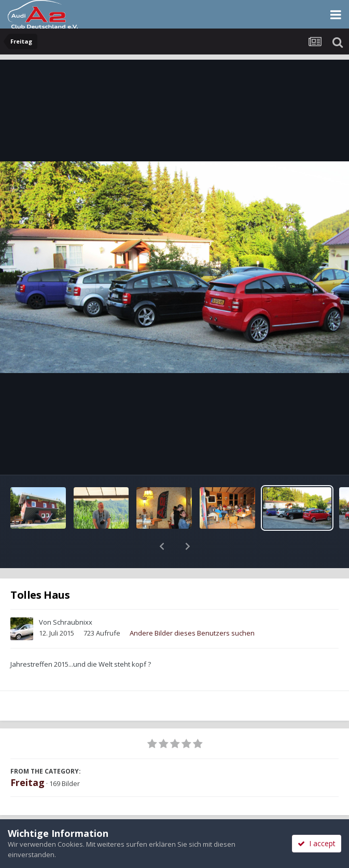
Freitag (27, 755)
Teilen (87, 817)
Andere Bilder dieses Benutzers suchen (192, 606)
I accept (317, 843)
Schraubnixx (73, 595)
